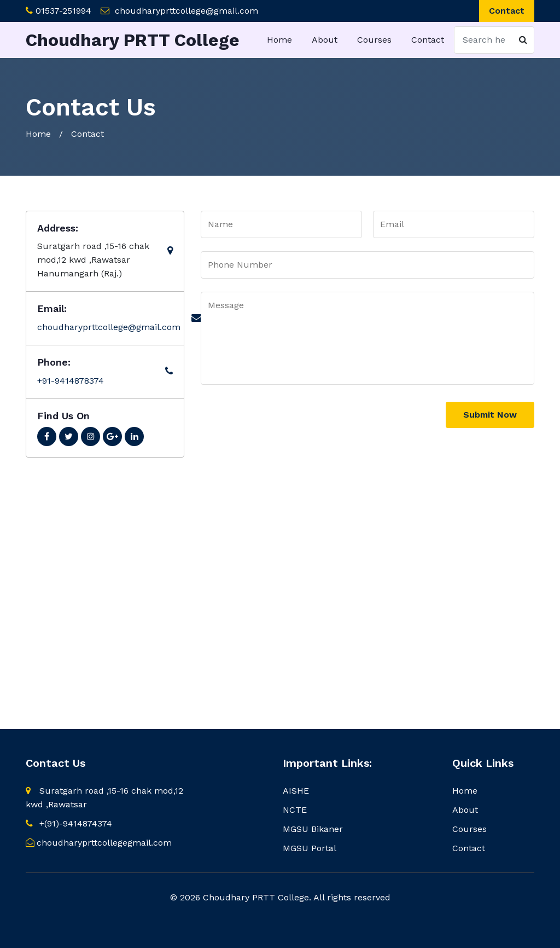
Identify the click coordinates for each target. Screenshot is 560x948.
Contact (507, 11)
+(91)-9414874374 (69, 823)
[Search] (494, 40)
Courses (374, 40)
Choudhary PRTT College (133, 40)
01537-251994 (63, 11)
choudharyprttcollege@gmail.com (186, 11)
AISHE (296, 791)
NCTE (295, 810)
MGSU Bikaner (313, 829)
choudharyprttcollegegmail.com (99, 843)
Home (279, 40)
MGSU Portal (310, 848)
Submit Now (490, 415)
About (325, 40)
